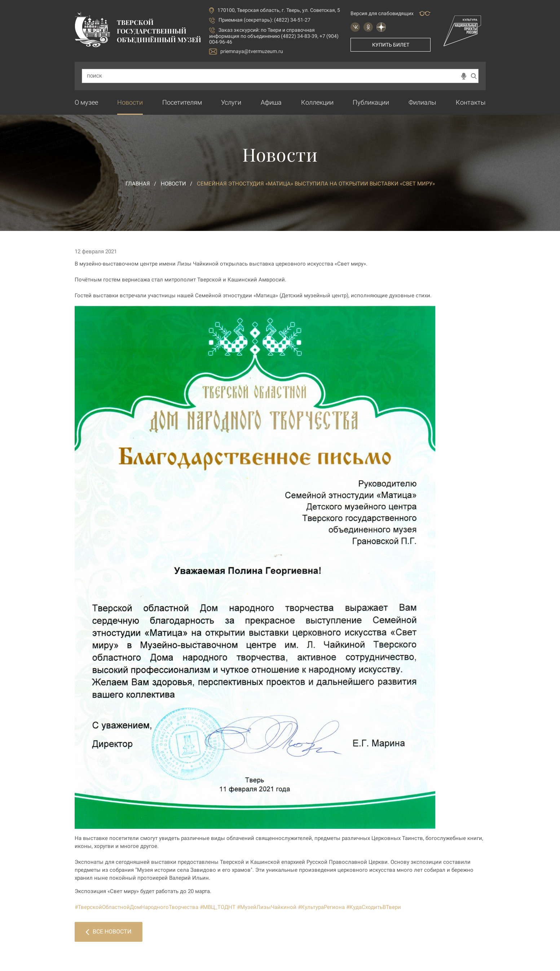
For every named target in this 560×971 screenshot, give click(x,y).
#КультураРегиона (321, 907)
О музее (86, 102)
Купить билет (391, 45)
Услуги (231, 102)
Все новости (109, 931)
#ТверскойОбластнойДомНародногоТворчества (136, 907)
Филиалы (422, 102)
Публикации (371, 102)
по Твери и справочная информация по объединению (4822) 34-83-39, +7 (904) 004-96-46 (274, 36)
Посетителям (182, 102)
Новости (130, 102)
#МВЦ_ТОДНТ (218, 907)
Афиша (271, 102)
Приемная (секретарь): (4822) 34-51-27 (264, 20)
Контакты (471, 102)
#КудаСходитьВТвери (374, 907)
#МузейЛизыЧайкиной (267, 907)
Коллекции (317, 102)
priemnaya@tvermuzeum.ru (246, 51)
